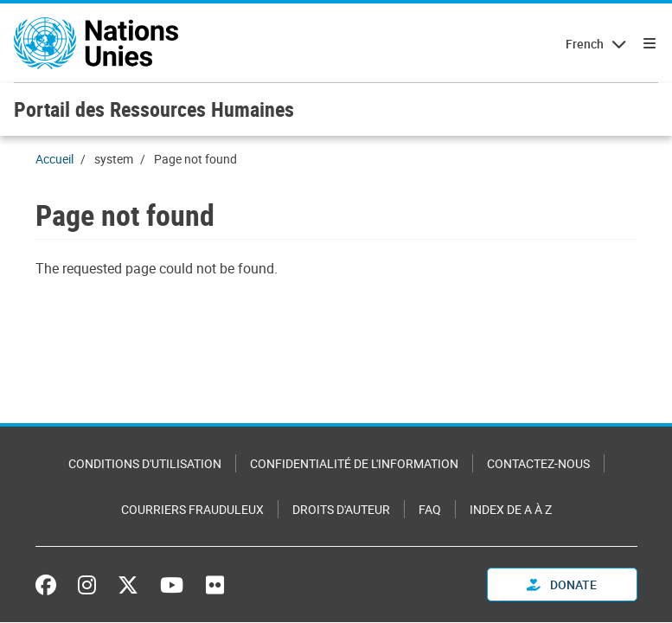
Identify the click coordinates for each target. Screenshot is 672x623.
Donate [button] (562, 584)
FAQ (430, 509)
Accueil (54, 159)
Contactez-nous (538, 463)
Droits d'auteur (341, 509)
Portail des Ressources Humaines (154, 109)
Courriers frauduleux (192, 509)
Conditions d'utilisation (145, 463)
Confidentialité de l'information (354, 463)
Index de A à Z (511, 509)
